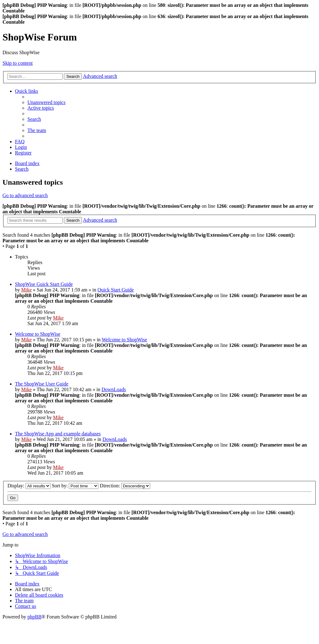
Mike (26, 290)
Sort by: (75, 486)
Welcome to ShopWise (38, 334)
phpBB (34, 617)
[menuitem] (46, 102)
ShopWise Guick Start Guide (44, 284)
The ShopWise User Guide (42, 384)
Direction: (125, 486)
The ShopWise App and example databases (58, 434)
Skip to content (18, 63)
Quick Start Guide (116, 290)
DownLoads (114, 389)
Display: (29, 486)
